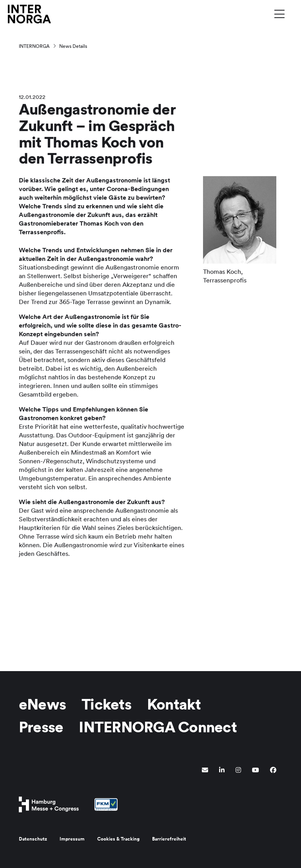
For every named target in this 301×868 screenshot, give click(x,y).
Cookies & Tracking (118, 839)
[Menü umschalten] (279, 14)
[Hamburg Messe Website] (49, 804)
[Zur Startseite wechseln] (29, 14)
